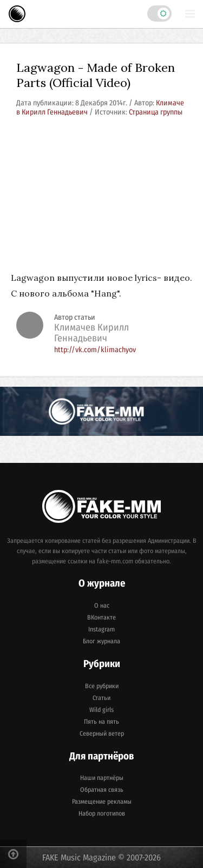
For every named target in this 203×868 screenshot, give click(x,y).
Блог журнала (101, 641)
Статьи (101, 698)
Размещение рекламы (102, 802)
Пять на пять (101, 722)
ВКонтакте (101, 617)
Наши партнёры (102, 778)
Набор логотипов (102, 813)
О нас (102, 605)
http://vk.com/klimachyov (95, 350)
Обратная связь (102, 790)
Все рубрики (102, 686)
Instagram (101, 629)
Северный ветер (102, 734)
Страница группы (156, 112)
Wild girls (101, 710)
